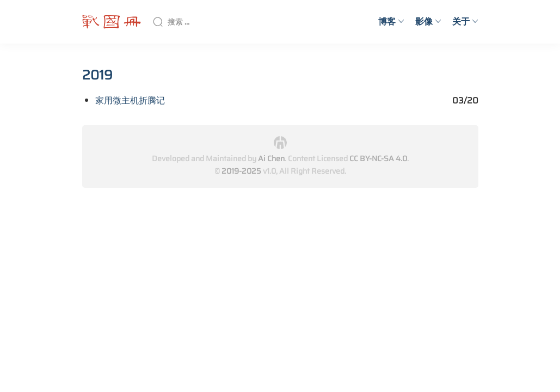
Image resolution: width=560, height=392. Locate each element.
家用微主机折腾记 (130, 100)
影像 (428, 22)
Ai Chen (271, 158)
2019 (97, 75)
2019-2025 (241, 171)
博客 (391, 22)
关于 (465, 22)
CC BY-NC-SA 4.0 (378, 158)
